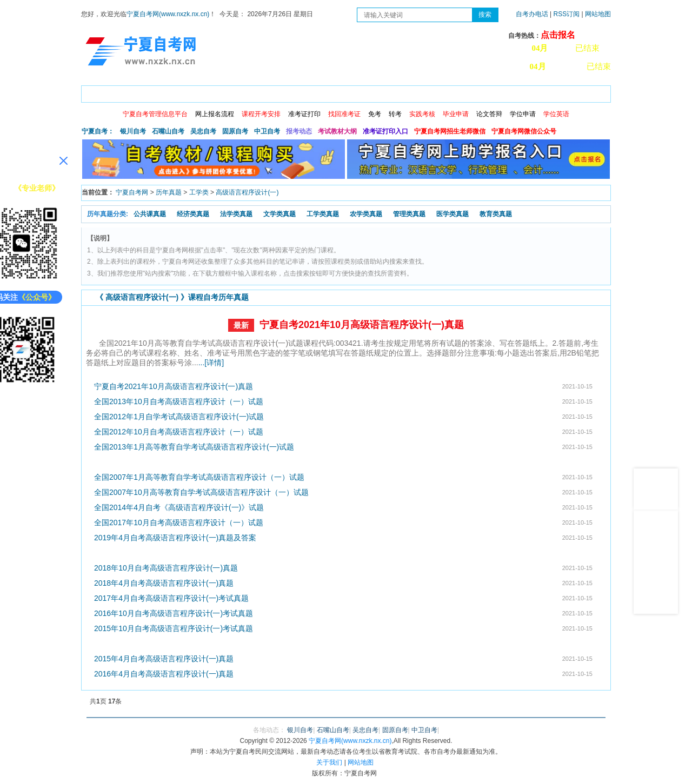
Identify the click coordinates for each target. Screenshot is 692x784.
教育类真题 (496, 214)
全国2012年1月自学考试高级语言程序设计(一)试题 (179, 417)
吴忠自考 (203, 131)
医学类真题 (453, 214)
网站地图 (598, 14)
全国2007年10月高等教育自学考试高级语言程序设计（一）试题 (201, 492)
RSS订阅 (568, 14)
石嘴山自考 (168, 131)
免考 (375, 114)
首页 (97, 92)
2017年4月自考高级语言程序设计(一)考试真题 (171, 598)
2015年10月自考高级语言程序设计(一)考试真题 (174, 628)
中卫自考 (267, 131)
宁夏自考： (98, 131)
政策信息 (136, 92)
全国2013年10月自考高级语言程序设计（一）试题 (179, 401)
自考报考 (182, 92)
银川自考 (133, 131)
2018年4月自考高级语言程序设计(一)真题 (164, 583)
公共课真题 (150, 214)
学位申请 (523, 114)
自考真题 (415, 92)
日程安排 (229, 92)
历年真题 (169, 192)
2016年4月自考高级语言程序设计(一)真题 (164, 674)
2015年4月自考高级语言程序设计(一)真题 (164, 659)
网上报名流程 (215, 114)
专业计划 (322, 92)
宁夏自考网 (132, 192)
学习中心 (508, 92)
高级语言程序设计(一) (247, 192)
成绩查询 (275, 92)
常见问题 (461, 92)
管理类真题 (409, 214)
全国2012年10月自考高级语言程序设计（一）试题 (179, 432)
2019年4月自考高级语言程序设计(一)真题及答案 (175, 538)
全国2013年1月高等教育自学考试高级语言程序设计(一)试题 (194, 447)
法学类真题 (236, 214)
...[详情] (211, 363)
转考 (395, 114)
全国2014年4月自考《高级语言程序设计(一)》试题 (179, 507)
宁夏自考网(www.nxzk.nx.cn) (168, 14)
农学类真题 (366, 214)
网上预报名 (558, 92)
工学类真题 (323, 214)
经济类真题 (193, 214)
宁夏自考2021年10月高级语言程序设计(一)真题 (362, 325)
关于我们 (329, 762)
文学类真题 (280, 214)
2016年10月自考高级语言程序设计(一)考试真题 (174, 613)
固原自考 (235, 131)
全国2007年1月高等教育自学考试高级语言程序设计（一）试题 (199, 477)
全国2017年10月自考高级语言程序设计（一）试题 (179, 522)
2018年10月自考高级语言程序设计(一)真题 (166, 568)
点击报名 (558, 35)
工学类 (199, 192)
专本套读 (368, 92)
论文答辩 (489, 114)
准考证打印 (304, 114)
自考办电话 (532, 14)
